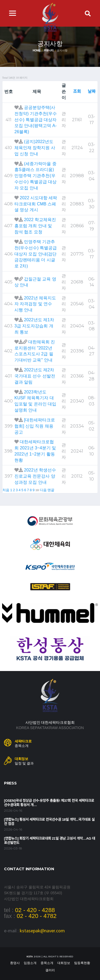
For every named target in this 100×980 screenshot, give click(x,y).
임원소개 (30, 963)
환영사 (15, 963)
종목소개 (47, 963)
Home (36, 50)
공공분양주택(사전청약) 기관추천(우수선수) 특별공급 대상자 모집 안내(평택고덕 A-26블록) (36, 120)
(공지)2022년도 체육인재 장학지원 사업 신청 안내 (35, 148)
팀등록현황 (82, 963)
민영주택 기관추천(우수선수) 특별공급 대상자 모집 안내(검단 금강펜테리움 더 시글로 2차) (36, 254)
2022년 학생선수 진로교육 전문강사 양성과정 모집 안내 (35, 476)
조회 (77, 92)
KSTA (30, 957)
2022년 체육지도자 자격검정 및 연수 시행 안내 (35, 304)
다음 (43, 490)
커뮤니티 (49, 50)
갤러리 (50, 970)
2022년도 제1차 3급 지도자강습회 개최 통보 (34, 326)
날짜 (92, 92)
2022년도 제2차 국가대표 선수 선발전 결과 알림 (35, 376)
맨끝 (51, 490)
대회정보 (64, 963)
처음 (6, 490)
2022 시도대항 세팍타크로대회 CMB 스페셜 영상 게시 (36, 204)
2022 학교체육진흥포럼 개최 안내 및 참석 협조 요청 (35, 226)
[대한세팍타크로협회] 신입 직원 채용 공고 (35, 426)
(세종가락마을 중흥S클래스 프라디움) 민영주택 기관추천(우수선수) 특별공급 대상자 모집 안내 (35, 176)
